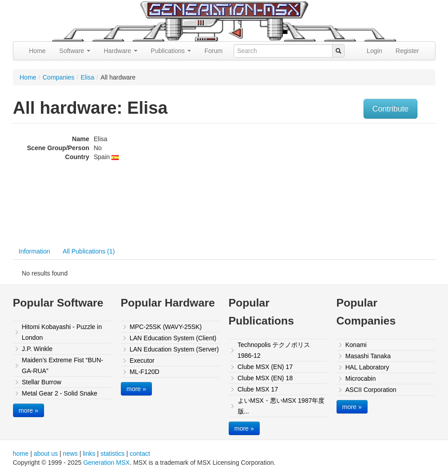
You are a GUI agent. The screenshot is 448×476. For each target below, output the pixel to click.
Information (35, 251)
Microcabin (361, 378)
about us (46, 454)
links (89, 454)
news (70, 454)
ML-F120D (145, 372)
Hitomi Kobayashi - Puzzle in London (62, 332)
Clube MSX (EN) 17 (265, 367)
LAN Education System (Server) (174, 349)
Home (38, 51)
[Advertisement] (374, 184)
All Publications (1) (89, 251)
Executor (142, 360)
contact (140, 454)
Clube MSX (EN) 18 (265, 378)
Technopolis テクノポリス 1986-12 (274, 350)
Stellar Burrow (42, 382)
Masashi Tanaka (368, 356)
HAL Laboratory (368, 367)
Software (75, 51)
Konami (356, 345)
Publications (171, 51)
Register (407, 51)
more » (29, 410)
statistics (113, 454)
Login (374, 51)
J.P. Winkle (37, 349)
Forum (213, 51)
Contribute (391, 109)
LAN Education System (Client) (173, 338)
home (21, 454)
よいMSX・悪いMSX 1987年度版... (281, 406)
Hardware (121, 51)
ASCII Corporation (371, 390)
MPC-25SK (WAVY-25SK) (166, 327)
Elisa (87, 77)
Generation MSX (106, 463)
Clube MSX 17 (258, 389)
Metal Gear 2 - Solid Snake (60, 393)
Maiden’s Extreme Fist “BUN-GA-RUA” (63, 365)
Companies (59, 77)
